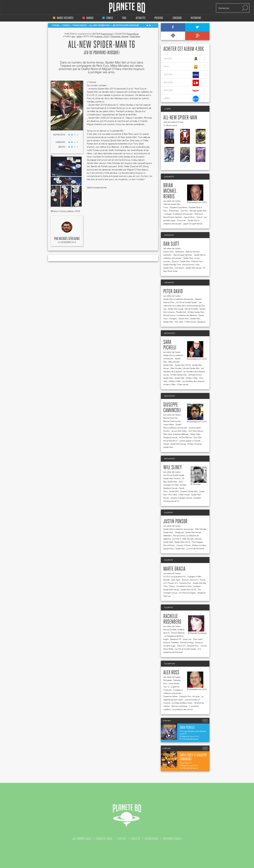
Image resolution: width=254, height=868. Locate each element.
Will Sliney (173, 468)
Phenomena (174, 211)
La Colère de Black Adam (182, 703)
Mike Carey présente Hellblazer (176, 434)
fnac (181, 67)
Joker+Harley (174, 683)
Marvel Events (169, 545)
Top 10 (166, 687)
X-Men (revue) (190, 322)
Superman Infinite (171, 696)
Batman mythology (180, 706)
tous (124, 18)
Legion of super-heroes (193, 224)
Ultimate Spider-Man (172, 204)
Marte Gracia (174, 569)
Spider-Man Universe (172, 478)
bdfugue (181, 83)
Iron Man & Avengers (187, 593)
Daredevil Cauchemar (179, 207)
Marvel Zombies (191, 309)
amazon (181, 59)
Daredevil (175, 642)
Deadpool (201, 322)
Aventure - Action (102, 36)
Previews (159, 18)
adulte (79, 36)
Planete (127, 8)
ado (73, 36)
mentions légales (172, 839)
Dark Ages (176, 580)
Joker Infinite (169, 424)
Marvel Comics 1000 (191, 265)
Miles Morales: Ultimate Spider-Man (185, 368)
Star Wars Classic (196, 431)
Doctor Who (169, 252)
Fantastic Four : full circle (190, 696)
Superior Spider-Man (189, 491)
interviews (196, 18)
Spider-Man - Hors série (173, 322)
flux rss (121, 839)
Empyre (175, 261)
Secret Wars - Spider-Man (174, 549)
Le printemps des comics (182, 709)
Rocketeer (168, 680)
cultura (181, 75)
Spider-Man (185, 261)
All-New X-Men (175, 381)
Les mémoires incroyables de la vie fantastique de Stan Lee (184, 306)
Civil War (184, 211)
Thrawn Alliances (178, 633)
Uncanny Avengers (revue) (181, 498)
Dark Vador (198, 639)
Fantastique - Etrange (119, 36)
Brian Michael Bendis (170, 191)
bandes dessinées (63, 18)
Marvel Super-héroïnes (173, 217)
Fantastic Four (197, 261)
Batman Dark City (171, 418)
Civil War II (177, 539)
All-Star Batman (185, 437)
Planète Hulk (181, 312)
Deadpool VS (176, 639)
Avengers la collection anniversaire (179, 214)
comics (108, 18)
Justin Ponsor (175, 522)
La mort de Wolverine (195, 549)
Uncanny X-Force (183, 545)
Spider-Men (179, 378)
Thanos (172, 586)
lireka (181, 99)
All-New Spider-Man (180, 118)
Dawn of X (194, 580)
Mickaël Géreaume (69, 239)
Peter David (173, 292)
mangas (88, 18)
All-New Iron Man (199, 545)
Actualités (141, 18)
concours (177, 18)
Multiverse (199, 214)
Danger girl (179, 532)
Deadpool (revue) (170, 437)
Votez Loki (187, 639)
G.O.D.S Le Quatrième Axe (175, 577)
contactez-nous (104, 839)
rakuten (181, 91)
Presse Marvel (133, 34)
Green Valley (195, 434)
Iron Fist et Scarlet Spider (187, 302)
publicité (135, 839)
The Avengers (197, 542)
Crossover (182, 220)
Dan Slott (171, 244)
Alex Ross (171, 673)
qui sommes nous (82, 839)
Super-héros (135, 36)
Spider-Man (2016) (183, 365)
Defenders (167, 536)
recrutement (152, 839)
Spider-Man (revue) (193, 268)
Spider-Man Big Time (172, 265)
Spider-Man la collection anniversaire (179, 299)
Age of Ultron (190, 217)
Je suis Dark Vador (179, 431)
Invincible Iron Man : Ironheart (188, 586)
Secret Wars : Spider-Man (189, 319)
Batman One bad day (172, 421)
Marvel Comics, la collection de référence (180, 315)
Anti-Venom (179, 268)
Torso (166, 207)
